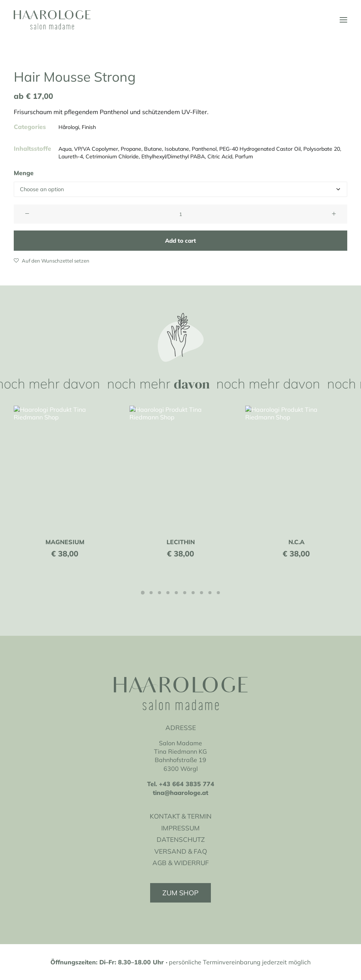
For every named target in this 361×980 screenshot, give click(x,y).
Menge (24, 173)
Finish (89, 127)
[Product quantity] (180, 214)
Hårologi (69, 127)
